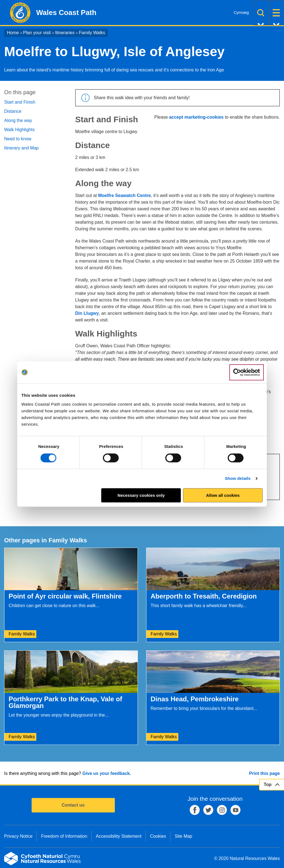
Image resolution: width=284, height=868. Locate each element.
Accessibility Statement (119, 836)
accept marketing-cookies (196, 117)
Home (13, 33)
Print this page (264, 773)
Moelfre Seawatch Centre (125, 195)
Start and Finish (20, 102)
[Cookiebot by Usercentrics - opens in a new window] (247, 372)
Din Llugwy (87, 313)
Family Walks (92, 33)
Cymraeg (241, 13)
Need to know (18, 139)
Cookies (158, 836)
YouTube (235, 810)
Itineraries (65, 33)
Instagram (222, 810)
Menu (276, 13)
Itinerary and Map (21, 148)
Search (261, 13)
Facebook (195, 810)
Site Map (183, 836)
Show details (238, 478)
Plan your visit (37, 33)
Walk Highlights (19, 130)
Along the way (18, 120)
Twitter (208, 810)
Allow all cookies (223, 495)
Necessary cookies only (141, 495)
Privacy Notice (18, 836)
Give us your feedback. (107, 773)
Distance (13, 111)
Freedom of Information (64, 836)
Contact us (73, 805)
